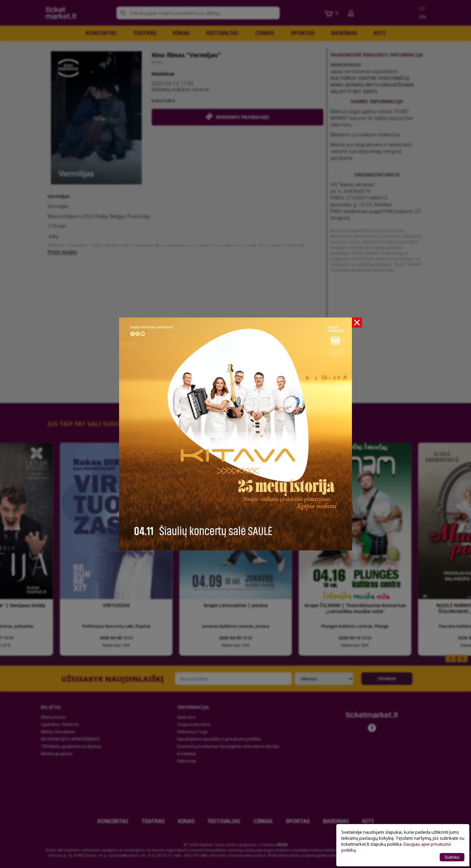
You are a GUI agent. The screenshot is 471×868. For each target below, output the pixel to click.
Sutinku (452, 857)
